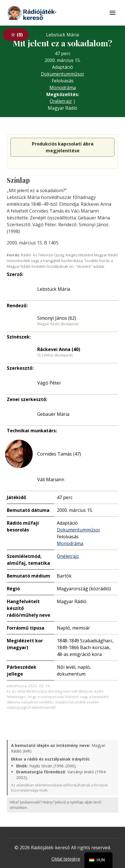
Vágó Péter (49, 383)
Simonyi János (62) (57, 318)
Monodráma (63, 88)
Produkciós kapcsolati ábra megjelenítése (63, 147)
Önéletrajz (61, 101)
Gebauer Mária (53, 414)
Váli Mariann (51, 479)
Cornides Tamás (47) (59, 454)
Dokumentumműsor (63, 74)
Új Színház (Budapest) (55, 355)
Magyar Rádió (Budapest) (58, 324)
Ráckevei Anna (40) (59, 349)
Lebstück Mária (54, 289)
